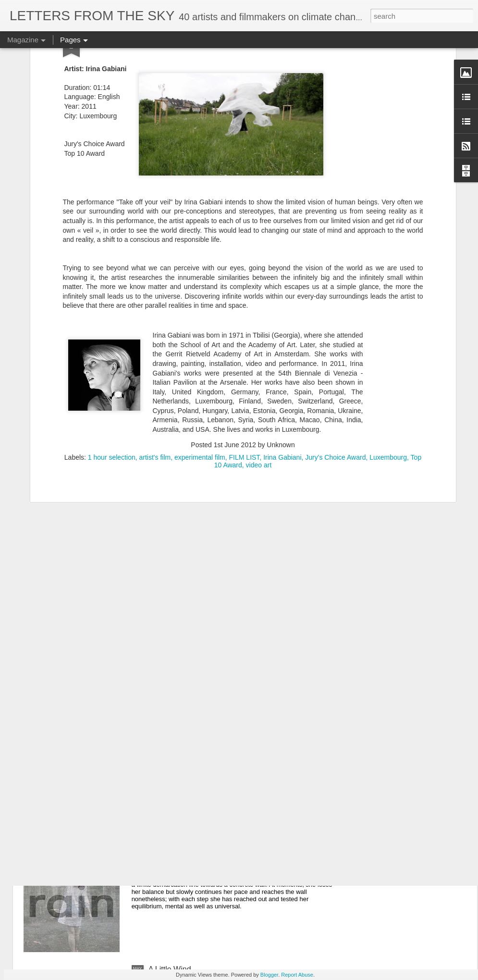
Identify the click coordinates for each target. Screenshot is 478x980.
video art (259, 339)
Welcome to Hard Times (189, 751)
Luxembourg (388, 332)
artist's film (155, 332)
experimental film (200, 332)
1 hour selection (112, 332)
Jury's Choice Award (335, 332)
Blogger (269, 975)
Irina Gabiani (282, 332)
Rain (156, 860)
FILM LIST (245, 332)
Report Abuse (297, 975)
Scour (159, 642)
